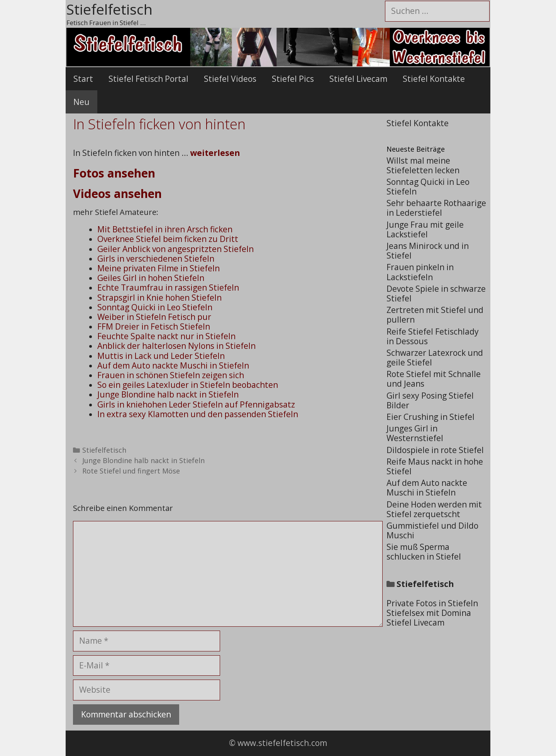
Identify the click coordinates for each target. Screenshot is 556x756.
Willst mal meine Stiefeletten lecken (423, 165)
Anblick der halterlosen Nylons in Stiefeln (176, 346)
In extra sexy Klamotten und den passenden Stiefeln (198, 414)
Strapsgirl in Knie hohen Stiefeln (159, 298)
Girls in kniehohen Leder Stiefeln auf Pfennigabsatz (196, 404)
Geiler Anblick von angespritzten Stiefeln (175, 249)
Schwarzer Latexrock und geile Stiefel (435, 358)
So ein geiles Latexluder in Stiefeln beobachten (188, 385)
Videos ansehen (117, 194)
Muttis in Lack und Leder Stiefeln (161, 356)
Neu (81, 102)
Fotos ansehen (114, 173)
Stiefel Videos (230, 79)
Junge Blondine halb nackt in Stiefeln (168, 394)
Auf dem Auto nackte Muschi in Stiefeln (173, 365)
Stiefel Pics (293, 79)
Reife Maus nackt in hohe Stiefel (435, 466)
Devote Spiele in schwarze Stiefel (436, 293)
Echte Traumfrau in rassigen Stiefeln (168, 288)
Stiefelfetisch (104, 450)
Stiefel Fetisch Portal (148, 79)
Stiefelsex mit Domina (429, 613)
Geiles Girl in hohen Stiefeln (151, 278)
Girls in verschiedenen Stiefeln (156, 259)
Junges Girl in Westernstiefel (415, 433)
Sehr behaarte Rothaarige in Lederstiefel (436, 208)
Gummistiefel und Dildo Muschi (432, 530)
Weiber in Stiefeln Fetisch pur (154, 317)
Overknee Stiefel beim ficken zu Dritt (168, 239)
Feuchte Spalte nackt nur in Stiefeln (166, 336)
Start (83, 79)
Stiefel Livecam (358, 79)
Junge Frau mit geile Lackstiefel (425, 229)
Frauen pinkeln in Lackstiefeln (420, 272)
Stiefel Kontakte (434, 79)
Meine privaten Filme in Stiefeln (158, 268)
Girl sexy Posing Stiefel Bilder (430, 400)
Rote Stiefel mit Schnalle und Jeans (434, 379)
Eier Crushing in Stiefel (431, 417)
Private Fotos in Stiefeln (432, 603)
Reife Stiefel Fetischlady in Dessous (433, 336)
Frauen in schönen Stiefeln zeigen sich (171, 375)
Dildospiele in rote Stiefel (435, 450)
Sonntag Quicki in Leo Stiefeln (155, 307)
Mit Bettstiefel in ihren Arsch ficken (165, 229)
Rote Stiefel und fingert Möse (131, 471)
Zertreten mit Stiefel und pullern (435, 315)
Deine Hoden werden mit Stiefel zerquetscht (434, 509)
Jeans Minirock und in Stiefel (428, 251)
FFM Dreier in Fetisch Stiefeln (154, 326)
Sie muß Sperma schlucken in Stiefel (424, 552)
